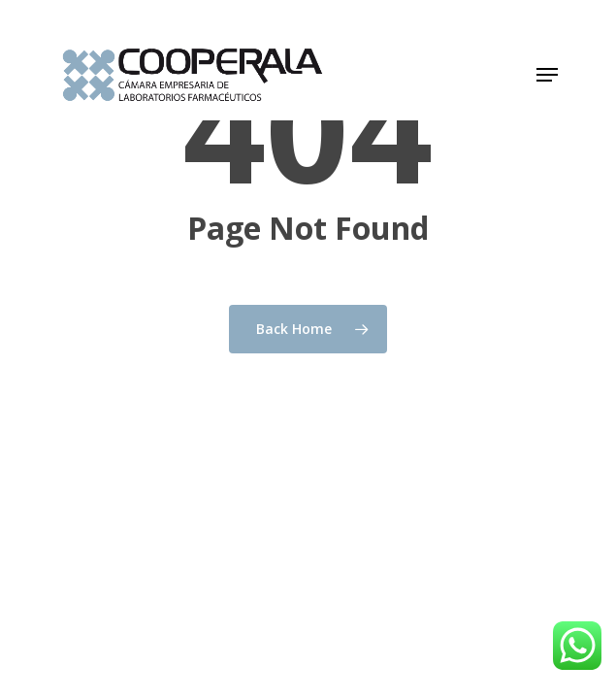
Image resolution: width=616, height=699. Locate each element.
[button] (547, 75)
